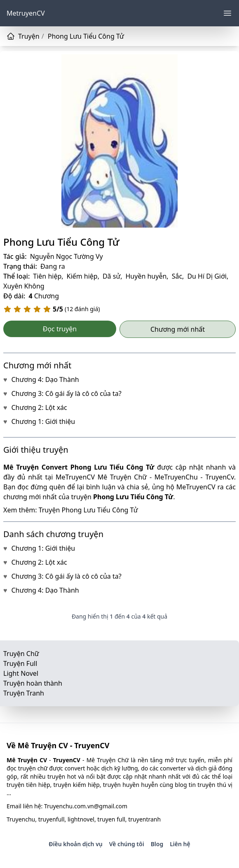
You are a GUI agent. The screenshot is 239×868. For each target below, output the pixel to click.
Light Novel (21, 673)
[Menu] (227, 13)
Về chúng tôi (127, 844)
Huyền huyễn (146, 276)
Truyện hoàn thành (33, 683)
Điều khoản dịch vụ (75, 844)
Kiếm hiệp (82, 276)
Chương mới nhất (178, 329)
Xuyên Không (24, 286)
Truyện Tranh (24, 693)
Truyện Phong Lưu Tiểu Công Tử (88, 510)
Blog (157, 844)
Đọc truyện (60, 329)
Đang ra (53, 266)
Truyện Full (20, 663)
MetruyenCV (26, 13)
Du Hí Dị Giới (207, 276)
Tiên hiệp (47, 276)
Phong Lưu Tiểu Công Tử (61, 242)
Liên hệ (180, 844)
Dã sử (111, 276)
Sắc (177, 276)
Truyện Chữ (21, 654)
